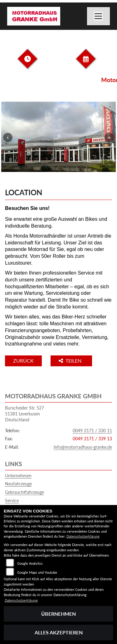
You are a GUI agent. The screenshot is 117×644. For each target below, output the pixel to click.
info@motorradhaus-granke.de (83, 447)
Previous (8, 137)
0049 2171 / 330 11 (92, 431)
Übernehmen (58, 614)
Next (109, 137)
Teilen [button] (71, 361)
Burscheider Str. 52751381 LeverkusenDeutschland (24, 414)
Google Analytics (30, 563)
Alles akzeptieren (59, 632)
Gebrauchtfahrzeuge (24, 492)
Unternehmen (18, 476)
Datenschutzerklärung (83, 536)
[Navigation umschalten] (99, 16)
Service (12, 500)
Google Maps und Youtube (37, 572)
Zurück (23, 361)
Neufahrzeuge (18, 484)
